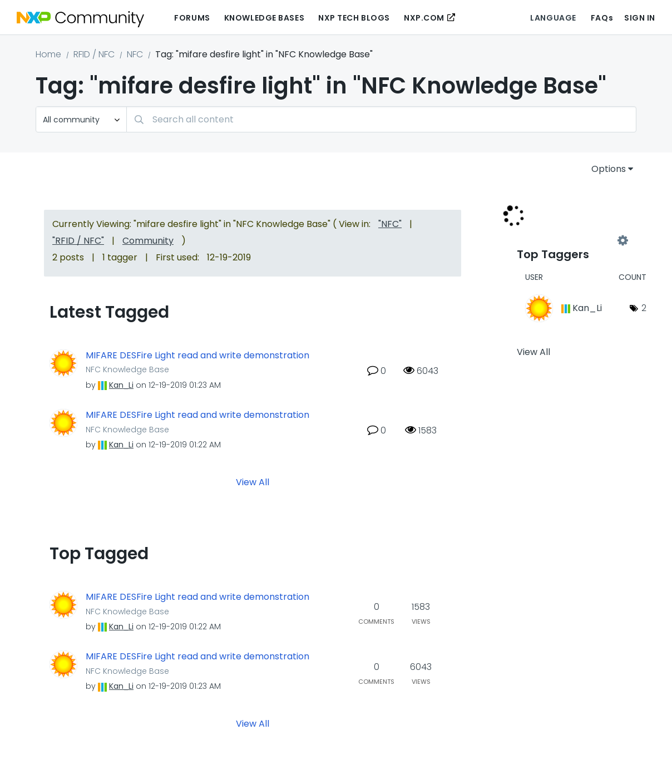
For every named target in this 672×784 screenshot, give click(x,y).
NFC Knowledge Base (127, 369)
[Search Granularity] (81, 119)
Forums (192, 18)
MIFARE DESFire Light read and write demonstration (197, 356)
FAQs (602, 18)
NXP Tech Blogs (354, 18)
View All (253, 482)
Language (553, 18)
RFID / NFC (94, 54)
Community (148, 241)
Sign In (640, 18)
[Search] (381, 119)
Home (48, 54)
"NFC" (390, 224)
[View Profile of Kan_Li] (121, 385)
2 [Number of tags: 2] (644, 308)
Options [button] (609, 169)
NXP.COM (424, 18)
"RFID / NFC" (78, 241)
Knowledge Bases (264, 18)
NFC (135, 54)
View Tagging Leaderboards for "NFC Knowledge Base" (570, 240)
